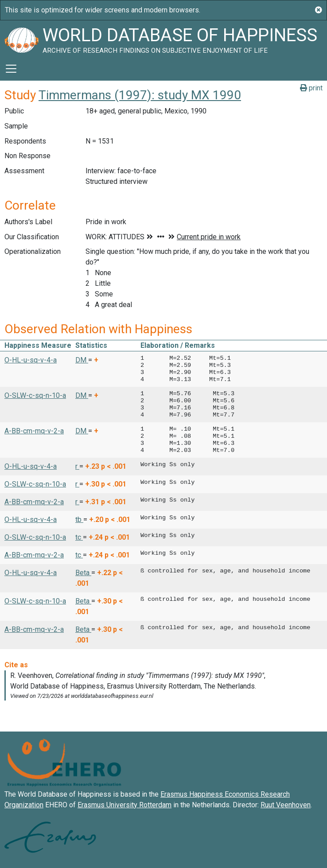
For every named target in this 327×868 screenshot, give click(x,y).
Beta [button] (83, 573)
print (311, 88)
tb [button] (79, 520)
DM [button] (82, 360)
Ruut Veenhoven (286, 805)
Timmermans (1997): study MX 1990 (140, 95)
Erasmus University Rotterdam (125, 805)
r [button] (77, 466)
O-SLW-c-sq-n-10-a (35, 395)
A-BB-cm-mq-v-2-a (34, 431)
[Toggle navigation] (11, 69)
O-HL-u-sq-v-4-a (31, 360)
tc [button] (79, 537)
